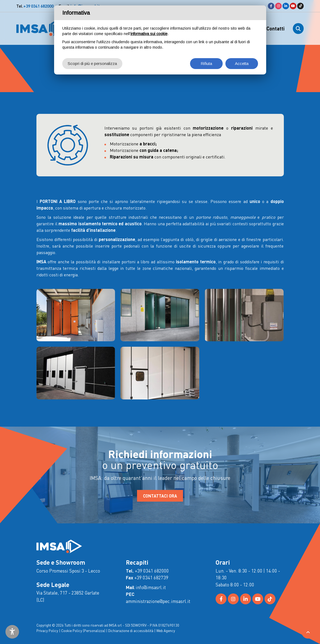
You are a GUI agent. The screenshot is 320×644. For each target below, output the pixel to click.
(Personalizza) (94, 631)
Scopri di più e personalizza (92, 63)
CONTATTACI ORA (160, 496)
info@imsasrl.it (151, 587)
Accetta (242, 63)
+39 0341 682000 (38, 6)
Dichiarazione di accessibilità (131, 631)
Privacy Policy (47, 631)
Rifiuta (206, 63)
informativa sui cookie (149, 34)
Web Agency (166, 631)
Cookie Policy (72, 631)
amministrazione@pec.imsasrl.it (158, 601)
